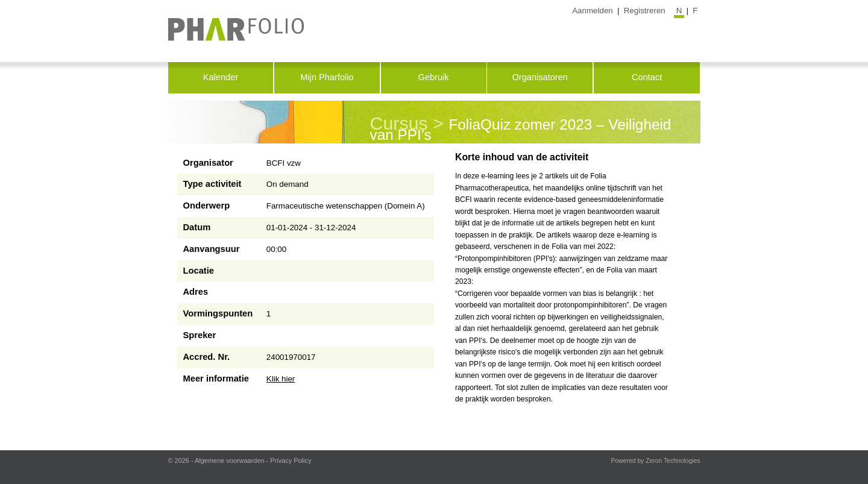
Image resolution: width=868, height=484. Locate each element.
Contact (647, 77)
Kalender (221, 77)
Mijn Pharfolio (327, 77)
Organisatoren (539, 77)
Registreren (645, 11)
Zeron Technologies (673, 461)
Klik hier (281, 379)
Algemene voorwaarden (230, 460)
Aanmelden (593, 11)
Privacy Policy (291, 460)
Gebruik (434, 77)
